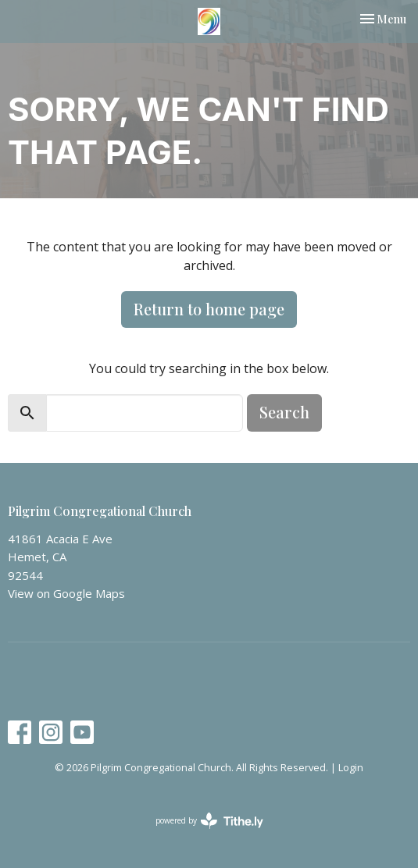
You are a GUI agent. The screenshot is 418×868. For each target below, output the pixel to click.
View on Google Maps (66, 593)
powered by (209, 821)
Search (284, 412)
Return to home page (209, 309)
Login (351, 767)
